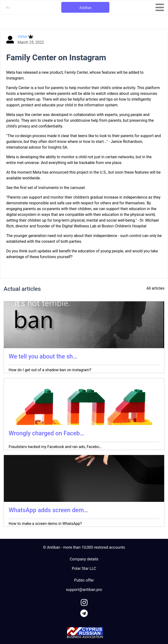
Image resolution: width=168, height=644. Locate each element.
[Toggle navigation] (160, 7)
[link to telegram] (84, 612)
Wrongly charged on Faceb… (46, 433)
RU (8, 8)
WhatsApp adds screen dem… (48, 510)
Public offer (84, 580)
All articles (155, 288)
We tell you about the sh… (43, 356)
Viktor (23, 37)
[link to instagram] (84, 602)
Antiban (85, 8)
